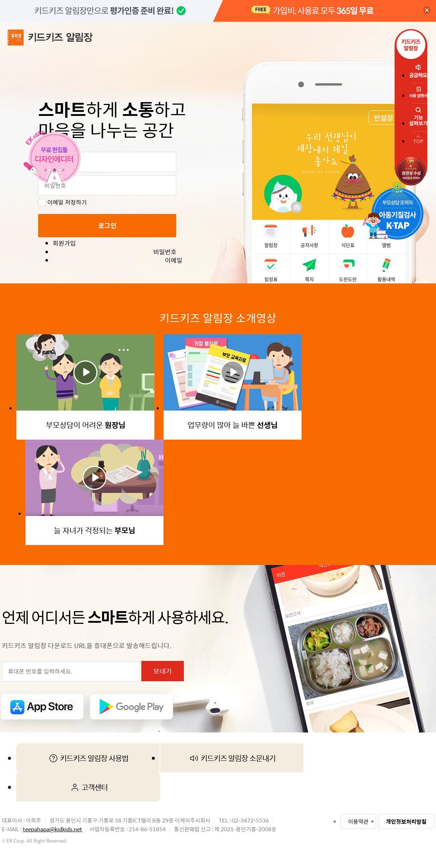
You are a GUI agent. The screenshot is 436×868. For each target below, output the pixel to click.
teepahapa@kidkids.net (53, 829)
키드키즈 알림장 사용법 (88, 758)
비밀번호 (165, 252)
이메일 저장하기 (62, 202)
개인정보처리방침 (406, 821)
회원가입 (64, 243)
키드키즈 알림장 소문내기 (232, 758)
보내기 (163, 671)
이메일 (174, 261)
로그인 (107, 225)
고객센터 (88, 787)
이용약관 (358, 821)
